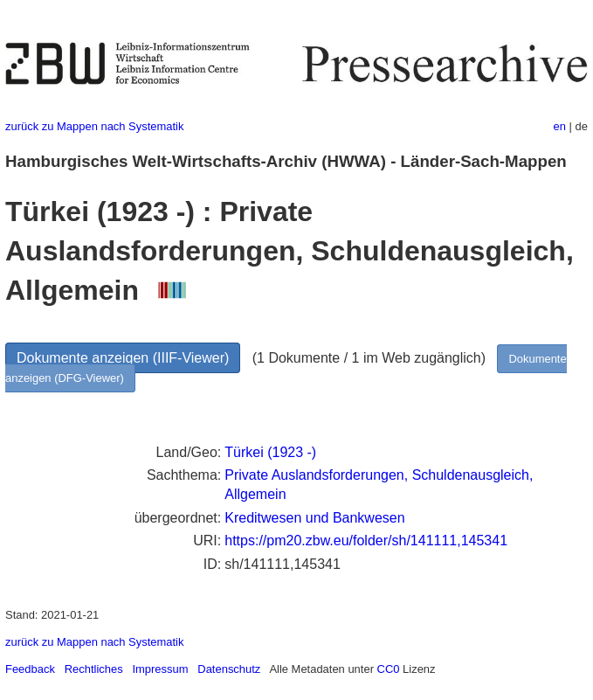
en (560, 126)
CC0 (389, 669)
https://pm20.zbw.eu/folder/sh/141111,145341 (366, 541)
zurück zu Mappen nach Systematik (94, 126)
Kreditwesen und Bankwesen (314, 518)
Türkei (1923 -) (270, 452)
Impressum (160, 669)
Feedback (30, 669)
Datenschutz (229, 669)
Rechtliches (94, 669)
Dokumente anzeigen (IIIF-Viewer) (123, 358)
